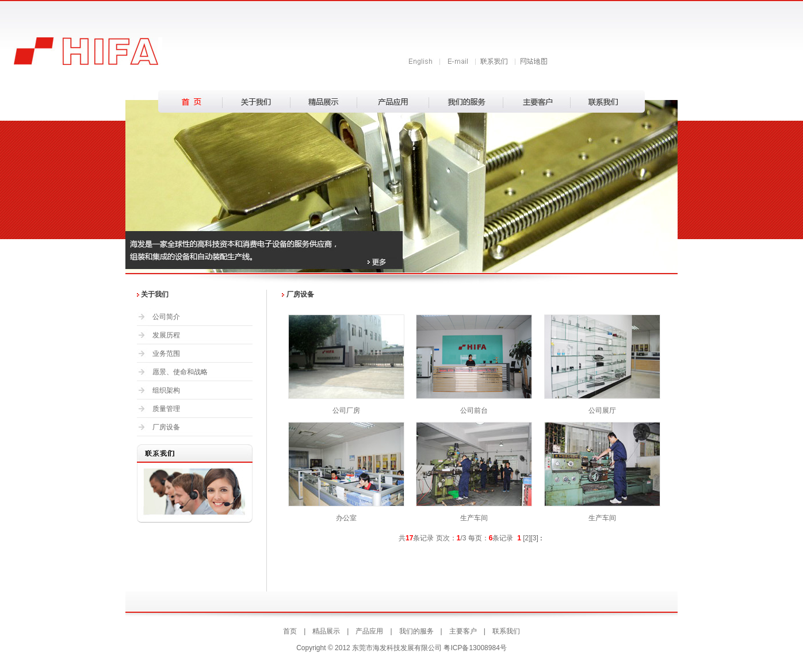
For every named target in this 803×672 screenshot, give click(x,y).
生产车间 (474, 518)
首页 (290, 631)
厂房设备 (166, 427)
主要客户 (463, 631)
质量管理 (166, 409)
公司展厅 (602, 410)
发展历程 (166, 335)
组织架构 (166, 390)
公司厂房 (346, 410)
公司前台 (474, 410)
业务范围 (166, 354)
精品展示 (326, 631)
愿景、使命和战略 (180, 372)
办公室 (346, 518)
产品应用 (369, 631)
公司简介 (166, 317)
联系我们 (506, 631)
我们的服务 (416, 631)
